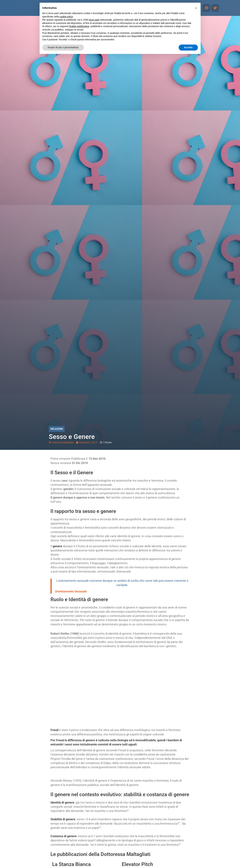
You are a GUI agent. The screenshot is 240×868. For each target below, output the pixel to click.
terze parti (94, 20)
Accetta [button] (188, 47)
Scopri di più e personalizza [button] (63, 47)
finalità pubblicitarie (79, 26)
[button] (196, 8)
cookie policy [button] (66, 17)
